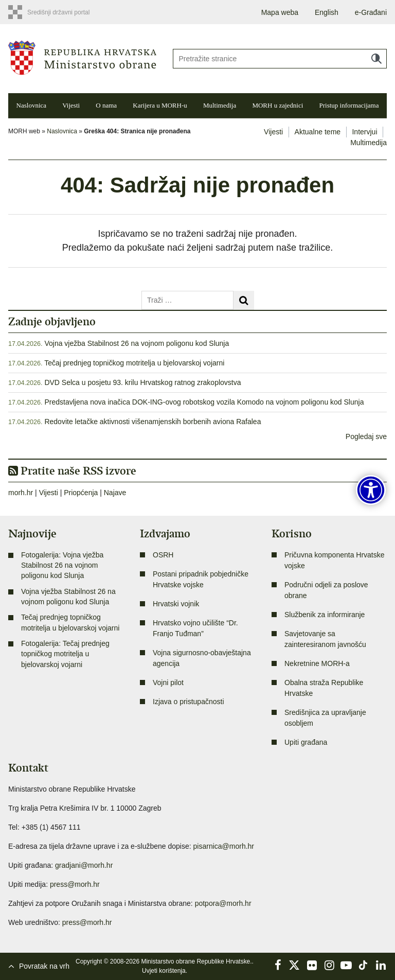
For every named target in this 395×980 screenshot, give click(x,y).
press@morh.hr (75, 884)
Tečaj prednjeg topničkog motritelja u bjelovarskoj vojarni (134, 363)
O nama (106, 105)
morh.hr (21, 493)
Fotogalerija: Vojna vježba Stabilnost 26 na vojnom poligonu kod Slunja (62, 565)
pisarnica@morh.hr (224, 846)
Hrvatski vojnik (176, 604)
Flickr (312, 965)
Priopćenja (81, 493)
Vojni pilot (168, 682)
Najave (115, 493)
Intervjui (364, 132)
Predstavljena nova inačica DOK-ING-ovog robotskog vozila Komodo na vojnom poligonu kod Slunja (204, 402)
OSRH (163, 555)
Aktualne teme (318, 132)
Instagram (329, 965)
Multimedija (220, 105)
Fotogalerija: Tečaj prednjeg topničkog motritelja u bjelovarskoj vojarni (65, 654)
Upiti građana (306, 742)
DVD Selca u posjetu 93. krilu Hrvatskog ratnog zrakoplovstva (142, 382)
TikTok (364, 965)
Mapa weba (280, 12)
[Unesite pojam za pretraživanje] (280, 59)
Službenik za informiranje (325, 615)
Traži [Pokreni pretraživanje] (376, 59)
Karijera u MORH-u (160, 105)
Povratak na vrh (44, 966)
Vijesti (71, 105)
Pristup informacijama (349, 105)
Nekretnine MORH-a (317, 663)
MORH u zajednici (277, 105)
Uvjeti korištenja (164, 971)
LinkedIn (381, 965)
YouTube (346, 965)
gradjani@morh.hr (84, 865)
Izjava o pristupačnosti (188, 702)
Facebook (278, 965)
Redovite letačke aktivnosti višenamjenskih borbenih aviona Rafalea (152, 422)
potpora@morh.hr (223, 903)
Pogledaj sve (366, 436)
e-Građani (371, 12)
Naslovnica (31, 105)
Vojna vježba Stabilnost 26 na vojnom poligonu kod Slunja (137, 343)
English (327, 12)
